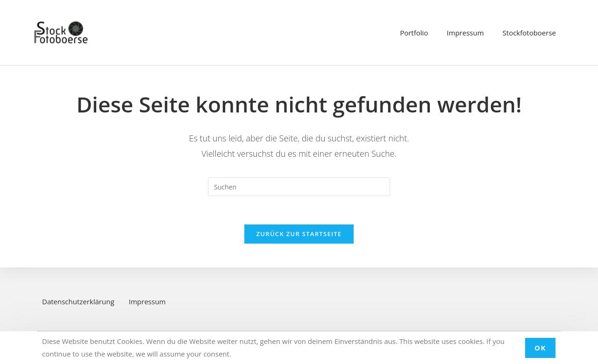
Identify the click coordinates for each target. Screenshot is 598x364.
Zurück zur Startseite (299, 234)
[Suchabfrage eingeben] (299, 187)
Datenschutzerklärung (78, 301)
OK (540, 348)
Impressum (465, 33)
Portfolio (414, 33)
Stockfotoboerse (529, 33)
